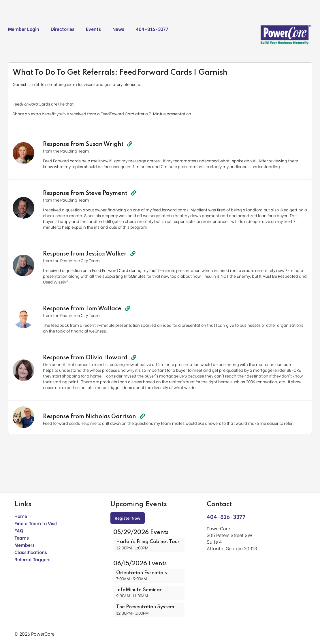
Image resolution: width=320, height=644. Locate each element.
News (118, 29)
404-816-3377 (152, 29)
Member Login (24, 29)
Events (93, 29)
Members (25, 545)
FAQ (19, 530)
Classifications (31, 552)
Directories (63, 29)
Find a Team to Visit (36, 523)
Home (21, 516)
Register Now (128, 518)
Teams (22, 537)
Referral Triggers (32, 559)
